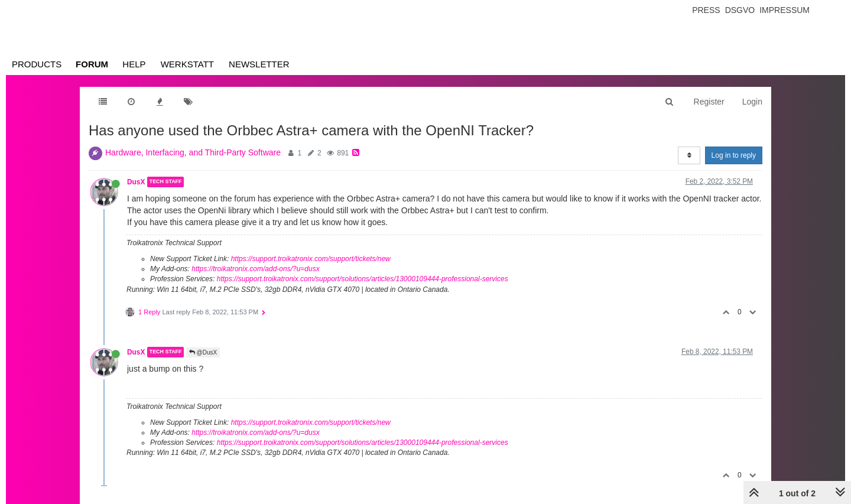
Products (37, 64)
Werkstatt (187, 64)
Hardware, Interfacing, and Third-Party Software (193, 152)
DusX (136, 182)
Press (706, 10)
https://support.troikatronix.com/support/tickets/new (311, 259)
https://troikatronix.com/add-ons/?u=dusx (255, 269)
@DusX (203, 352)
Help (134, 64)
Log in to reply (734, 155)
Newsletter (259, 64)
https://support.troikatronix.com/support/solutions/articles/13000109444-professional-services (363, 279)
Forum (92, 64)
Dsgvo (740, 10)
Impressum (785, 10)
